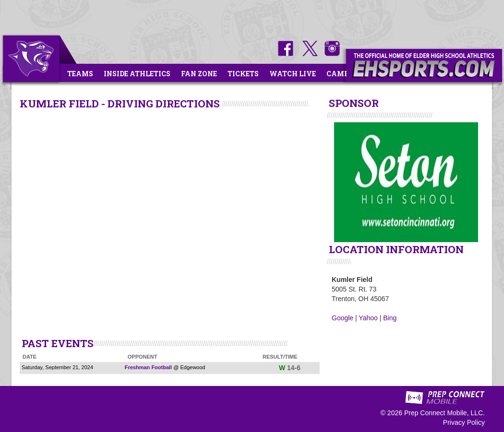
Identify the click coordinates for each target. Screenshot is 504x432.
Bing (390, 318)
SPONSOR (354, 103)
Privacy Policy (464, 422)
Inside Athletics (137, 74)
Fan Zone (199, 74)
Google (342, 318)
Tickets (243, 74)
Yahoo (368, 318)
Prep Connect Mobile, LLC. (444, 413)
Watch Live (293, 74)
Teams (80, 74)
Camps (340, 74)
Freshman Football (148, 367)
